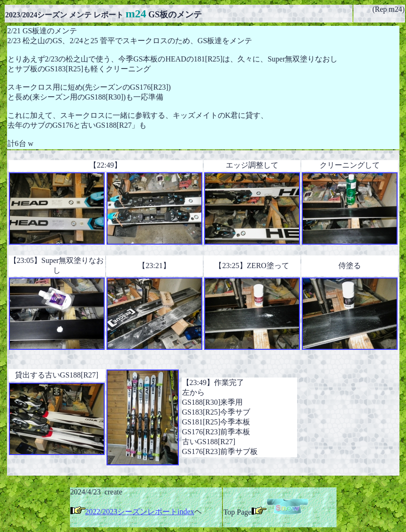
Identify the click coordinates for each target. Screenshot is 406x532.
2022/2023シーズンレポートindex (140, 512)
